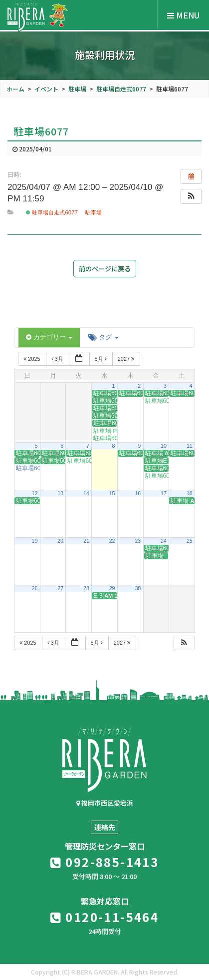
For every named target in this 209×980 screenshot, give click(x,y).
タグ (103, 337)
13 (60, 493)
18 (190, 493)
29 (112, 588)
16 (138, 493)
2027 (127, 359)
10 (164, 446)
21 (86, 541)
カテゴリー (49, 337)
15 (112, 493)
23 (138, 541)
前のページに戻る (105, 269)
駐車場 (94, 212)
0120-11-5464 (105, 917)
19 (35, 541)
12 (35, 493)
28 (86, 588)
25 (190, 541)
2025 (33, 359)
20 (60, 541)
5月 (102, 359)
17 (164, 493)
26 (35, 588)
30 (138, 588)
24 (164, 541)
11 (190, 446)
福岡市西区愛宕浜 (105, 803)
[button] (191, 196)
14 (86, 493)
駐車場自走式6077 (52, 212)
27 (60, 588)
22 (112, 541)
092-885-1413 (105, 862)
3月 (58, 359)
